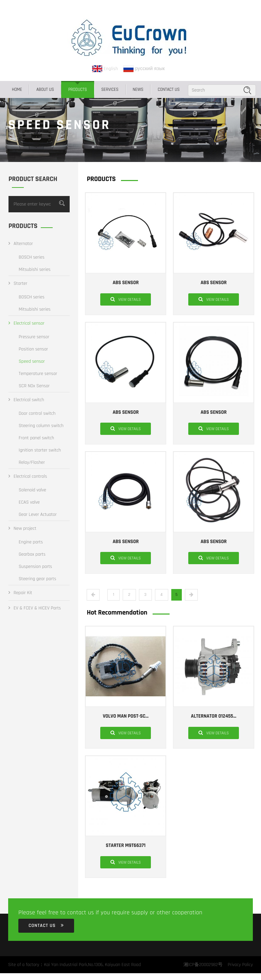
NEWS (138, 89)
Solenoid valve (32, 490)
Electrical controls (28, 476)
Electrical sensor (27, 323)
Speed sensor (32, 361)
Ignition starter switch (40, 450)
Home (17, 89)
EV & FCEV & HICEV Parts (35, 608)
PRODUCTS (78, 89)
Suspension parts (35, 567)
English (105, 69)
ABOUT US (45, 89)
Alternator (21, 244)
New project (22, 528)
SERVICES (110, 89)
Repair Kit (20, 593)
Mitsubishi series (35, 269)
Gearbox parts (32, 554)
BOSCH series (32, 257)
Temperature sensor (38, 374)
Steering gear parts (37, 579)
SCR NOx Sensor (34, 386)
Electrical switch (26, 400)
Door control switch (37, 413)
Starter (18, 283)
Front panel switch (36, 438)
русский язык (144, 69)
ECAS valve (29, 502)
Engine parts (31, 542)
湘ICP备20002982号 (203, 965)
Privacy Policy (240, 965)
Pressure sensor (34, 337)
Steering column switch (41, 426)
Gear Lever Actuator (38, 514)
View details (126, 299)
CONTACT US (169, 89)
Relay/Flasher (32, 462)
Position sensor (33, 349)
